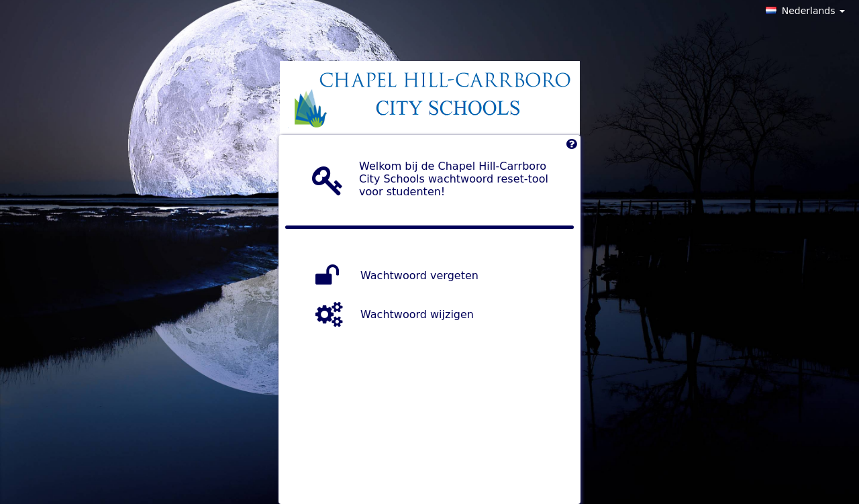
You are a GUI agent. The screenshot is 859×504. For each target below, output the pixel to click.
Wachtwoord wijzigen (417, 314)
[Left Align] (571, 147)
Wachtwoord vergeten (419, 275)
